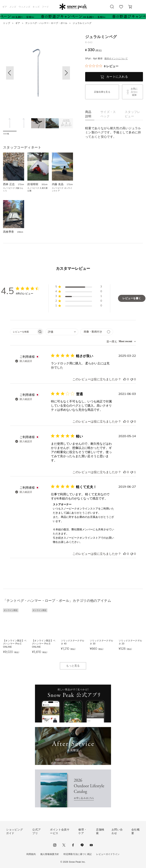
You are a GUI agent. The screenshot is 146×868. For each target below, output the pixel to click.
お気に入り (121, 9)
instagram (55, 845)
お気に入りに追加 (134, 92)
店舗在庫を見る (102, 92)
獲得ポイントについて (116, 59)
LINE (82, 845)
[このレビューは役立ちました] (125, 379)
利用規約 (31, 854)
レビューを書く (132, 298)
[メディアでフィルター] (97, 332)
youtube (91, 845)
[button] (66, 73)
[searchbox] (23, 332)
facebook (73, 845)
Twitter (64, 845)
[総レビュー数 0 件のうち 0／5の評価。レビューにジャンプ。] (102, 66)
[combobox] (62, 332)
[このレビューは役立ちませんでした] (132, 379)
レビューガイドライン (108, 854)
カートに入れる (117, 77)
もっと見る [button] (73, 666)
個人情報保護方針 (50, 854)
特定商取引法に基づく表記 (78, 854)
